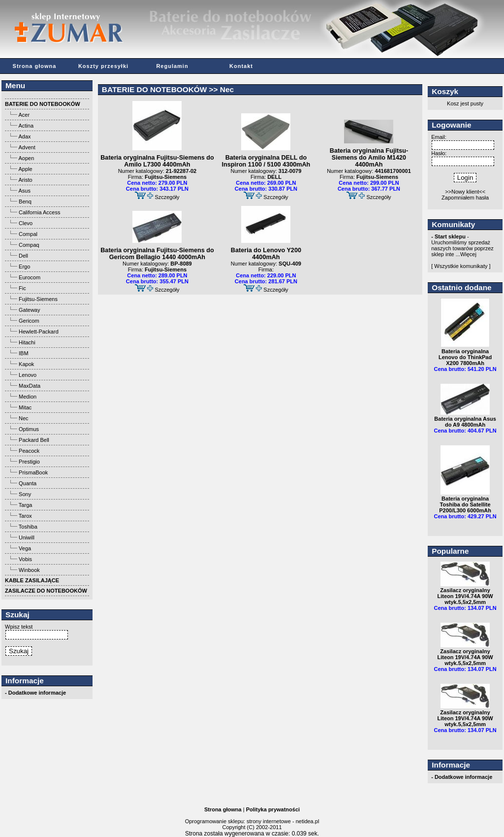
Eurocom (30, 277)
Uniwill (27, 537)
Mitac (25, 407)
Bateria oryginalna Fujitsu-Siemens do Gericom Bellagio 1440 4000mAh (157, 254)
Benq (25, 201)
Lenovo (28, 375)
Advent (27, 147)
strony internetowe (269, 821)
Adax (24, 136)
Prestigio (29, 462)
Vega (25, 548)
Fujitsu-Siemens (38, 299)
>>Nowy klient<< (465, 192)
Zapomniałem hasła (465, 198)
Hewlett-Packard (39, 332)
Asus (24, 191)
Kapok (26, 364)
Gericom (29, 321)
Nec (24, 418)
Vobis (25, 559)
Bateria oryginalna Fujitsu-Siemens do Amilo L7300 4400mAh (157, 161)
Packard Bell (34, 440)
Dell (23, 256)
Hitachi (27, 342)
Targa (26, 505)
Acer (24, 115)
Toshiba (28, 527)
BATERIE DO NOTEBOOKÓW (154, 89)
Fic (22, 288)
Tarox (25, 516)
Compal (28, 234)
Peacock (29, 451)
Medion (28, 397)
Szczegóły (167, 197)
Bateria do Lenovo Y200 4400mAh (266, 254)
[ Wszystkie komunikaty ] (461, 266)
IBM (24, 353)
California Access (39, 212)
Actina (26, 126)
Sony (25, 494)
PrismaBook (33, 472)
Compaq (29, 245)
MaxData (30, 386)
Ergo (24, 267)
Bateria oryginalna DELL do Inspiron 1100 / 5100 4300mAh (266, 161)
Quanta (28, 483)
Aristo (25, 180)
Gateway (29, 310)
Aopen (26, 158)
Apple (25, 169)
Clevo (26, 223)
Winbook (29, 570)
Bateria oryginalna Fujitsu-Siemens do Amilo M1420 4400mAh (369, 158)
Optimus (29, 429)
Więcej (468, 254)
